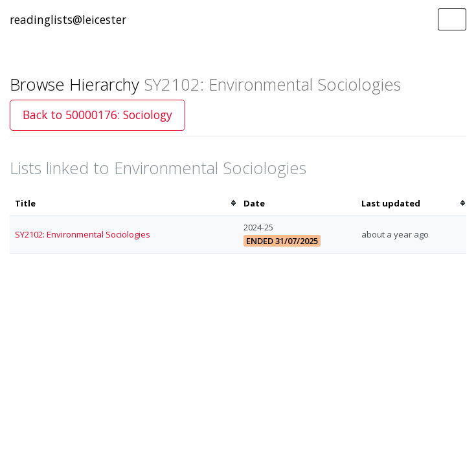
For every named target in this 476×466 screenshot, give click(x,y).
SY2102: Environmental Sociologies (83, 234)
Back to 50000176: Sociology (97, 115)
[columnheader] (124, 204)
